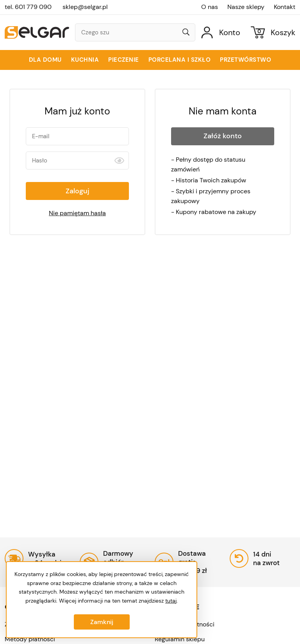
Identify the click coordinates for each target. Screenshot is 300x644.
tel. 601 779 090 (28, 7)
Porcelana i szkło (180, 60)
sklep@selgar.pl (85, 7)
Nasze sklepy (246, 7)
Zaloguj (78, 191)
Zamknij (102, 622)
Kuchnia (85, 60)
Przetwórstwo (246, 60)
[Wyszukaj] (186, 33)
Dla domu (45, 60)
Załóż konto (223, 136)
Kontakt (285, 7)
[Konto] (221, 32)
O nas (210, 7)
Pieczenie (124, 60)
